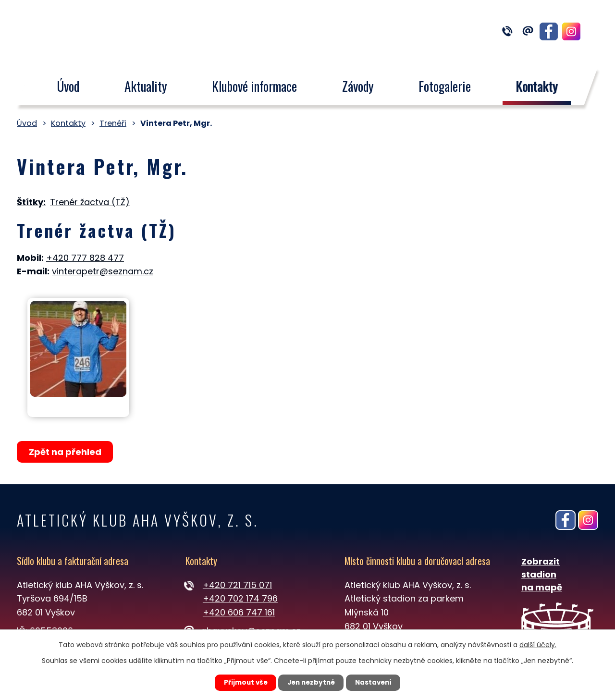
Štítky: (31, 202)
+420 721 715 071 (237, 585)
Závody (358, 86)
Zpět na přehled (66, 452)
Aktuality (146, 86)
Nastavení (378, 682)
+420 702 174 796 (240, 598)
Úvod (68, 86)
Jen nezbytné (311, 682)
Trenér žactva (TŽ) (90, 202)
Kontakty (537, 86)
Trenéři (113, 123)
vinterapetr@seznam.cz (103, 271)
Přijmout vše (241, 682)
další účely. (538, 644)
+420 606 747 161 (239, 612)
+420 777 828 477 (85, 258)
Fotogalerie (445, 86)
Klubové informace (254, 86)
